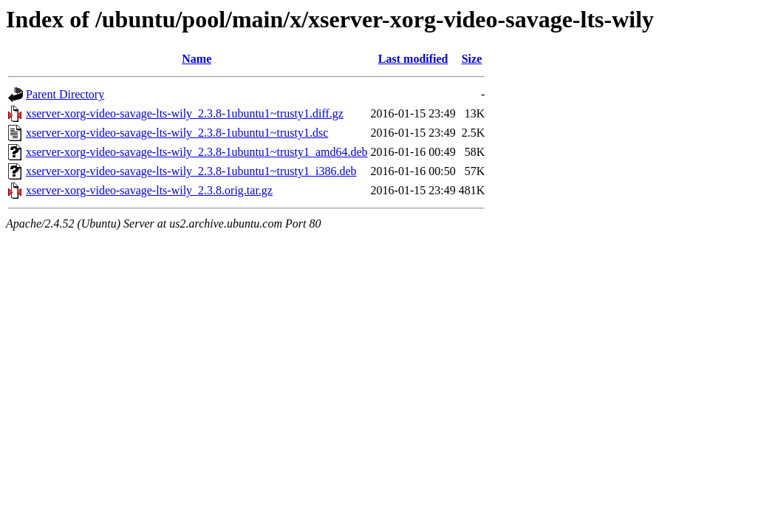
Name (197, 59)
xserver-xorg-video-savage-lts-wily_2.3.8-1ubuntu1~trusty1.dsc (177, 133)
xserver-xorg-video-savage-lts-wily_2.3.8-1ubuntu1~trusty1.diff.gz (185, 113)
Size (472, 59)
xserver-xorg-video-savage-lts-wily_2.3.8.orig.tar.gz (149, 190)
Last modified (413, 59)
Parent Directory (65, 94)
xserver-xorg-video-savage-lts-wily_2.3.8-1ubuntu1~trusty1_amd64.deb (197, 152)
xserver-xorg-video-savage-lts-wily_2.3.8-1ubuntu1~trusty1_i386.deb (191, 171)
